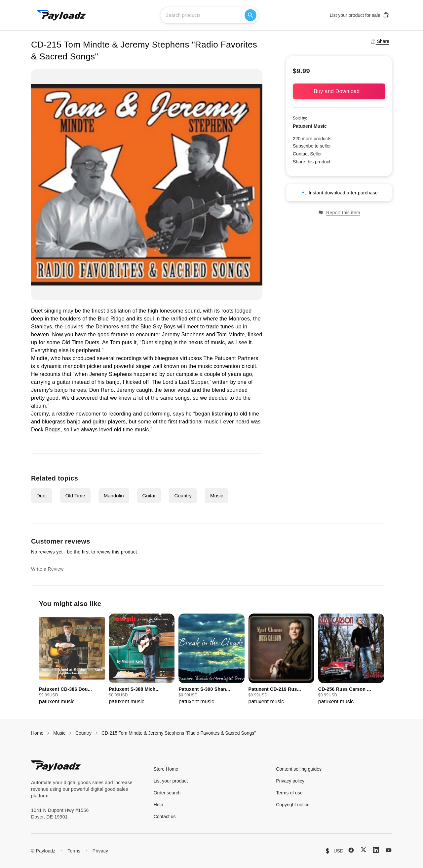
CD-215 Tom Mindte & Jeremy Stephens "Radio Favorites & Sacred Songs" (179, 733)
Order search (167, 793)
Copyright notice (293, 805)
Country (183, 496)
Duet (42, 496)
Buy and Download (339, 91)
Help (158, 805)
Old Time (75, 496)
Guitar (149, 496)
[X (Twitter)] (364, 850)
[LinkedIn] (376, 850)
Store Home (166, 769)
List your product (171, 781)
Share (380, 41)
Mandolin (114, 496)
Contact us (165, 817)
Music (217, 496)
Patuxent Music (310, 126)
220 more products (312, 139)
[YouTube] (389, 850)
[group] (72, 660)
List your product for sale (360, 15)
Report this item (339, 213)
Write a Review (47, 569)
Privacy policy (290, 781)
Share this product (312, 162)
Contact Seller (307, 154)
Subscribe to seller (312, 146)
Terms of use (289, 793)
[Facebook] (351, 850)
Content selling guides (299, 769)
